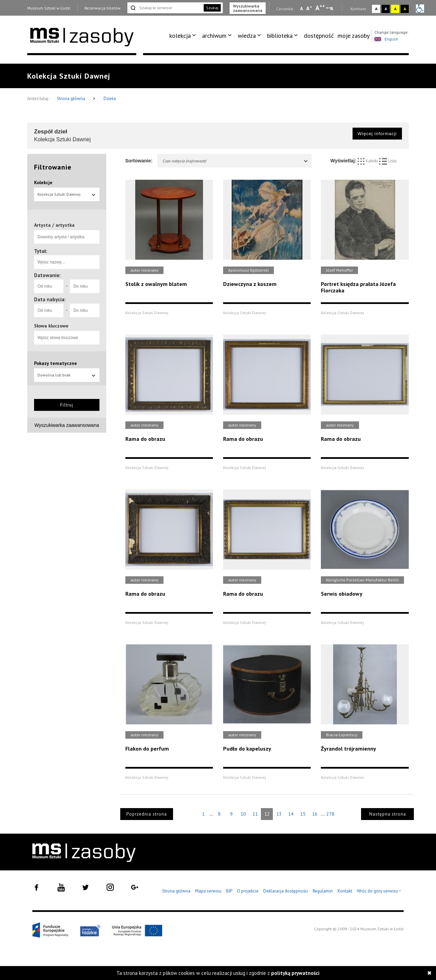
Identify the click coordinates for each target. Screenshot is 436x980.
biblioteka (280, 36)
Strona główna (72, 99)
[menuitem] (184, 36)
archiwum (214, 36)
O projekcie (248, 891)
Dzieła (110, 99)
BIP (229, 891)
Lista (388, 161)
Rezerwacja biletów (103, 8)
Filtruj (67, 405)
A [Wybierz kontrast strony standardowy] (376, 9)
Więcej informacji (377, 134)
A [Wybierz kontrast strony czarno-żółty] (405, 9)
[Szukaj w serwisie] (165, 8)
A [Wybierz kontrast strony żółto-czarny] (395, 9)
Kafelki (368, 161)
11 (255, 814)
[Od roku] (49, 286)
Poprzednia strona (147, 814)
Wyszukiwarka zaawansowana (248, 8)
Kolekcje (43, 182)
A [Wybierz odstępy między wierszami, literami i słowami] (332, 9)
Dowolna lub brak (67, 375)
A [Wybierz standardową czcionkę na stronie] (309, 8)
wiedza (247, 36)
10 (243, 814)
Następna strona (388, 814)
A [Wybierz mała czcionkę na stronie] (301, 9)
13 (279, 814)
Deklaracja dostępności (286, 891)
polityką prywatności (295, 973)
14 (291, 814)
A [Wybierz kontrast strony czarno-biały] (386, 9)
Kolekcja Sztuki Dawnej (67, 194)
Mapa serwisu (208, 891)
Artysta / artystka (54, 225)
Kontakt (345, 891)
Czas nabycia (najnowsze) (236, 161)
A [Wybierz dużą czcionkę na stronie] (320, 8)
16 (315, 814)
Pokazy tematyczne (56, 363)
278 (330, 814)
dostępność (319, 36)
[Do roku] (84, 286)
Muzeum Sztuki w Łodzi (49, 8)
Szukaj (212, 8)
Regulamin (323, 891)
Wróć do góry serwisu (379, 891)
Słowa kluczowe (51, 326)
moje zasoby (354, 36)
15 (303, 814)
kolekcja (180, 36)
